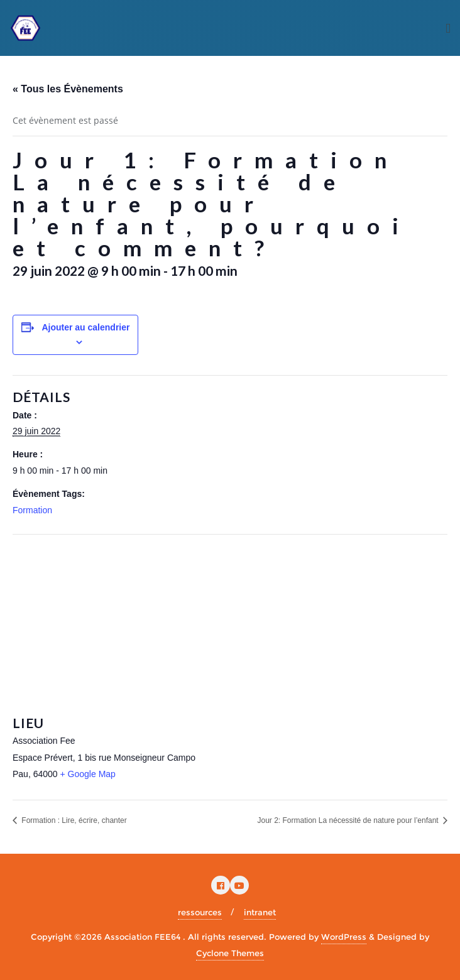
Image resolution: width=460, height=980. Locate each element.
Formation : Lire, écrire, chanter (73, 820)
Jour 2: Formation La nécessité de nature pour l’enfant (349, 820)
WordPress (344, 937)
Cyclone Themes (230, 953)
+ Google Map (88, 774)
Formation (32, 510)
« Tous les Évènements (68, 89)
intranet (260, 912)
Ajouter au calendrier (85, 327)
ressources (200, 912)
